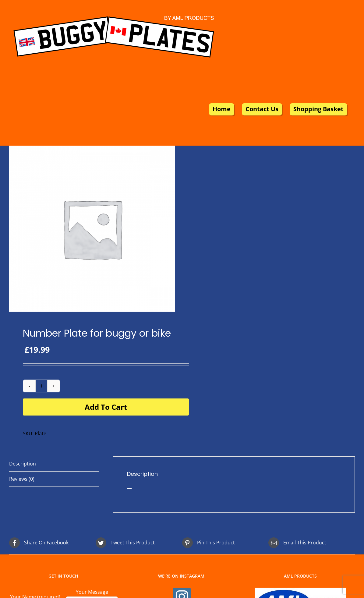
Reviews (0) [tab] (22, 479)
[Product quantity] (41, 386)
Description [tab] (23, 464)
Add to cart (106, 407)
